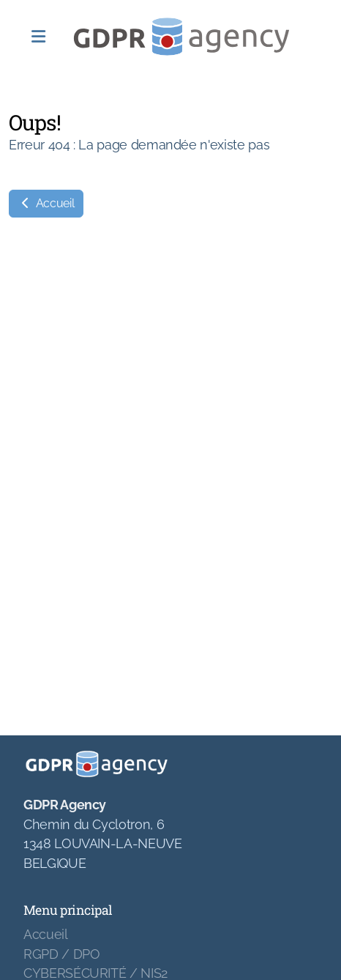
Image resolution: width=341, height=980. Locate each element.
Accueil (46, 203)
